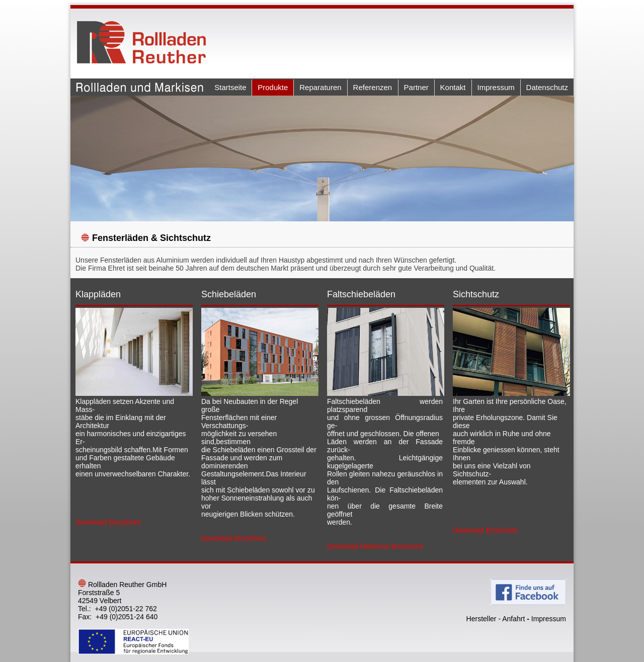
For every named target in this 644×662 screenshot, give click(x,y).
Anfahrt (513, 619)
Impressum (496, 87)
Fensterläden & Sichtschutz (151, 238)
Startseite (230, 87)
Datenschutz (547, 87)
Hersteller (481, 619)
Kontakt (453, 87)
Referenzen (373, 87)
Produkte (273, 87)
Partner (416, 87)
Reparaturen (320, 87)
